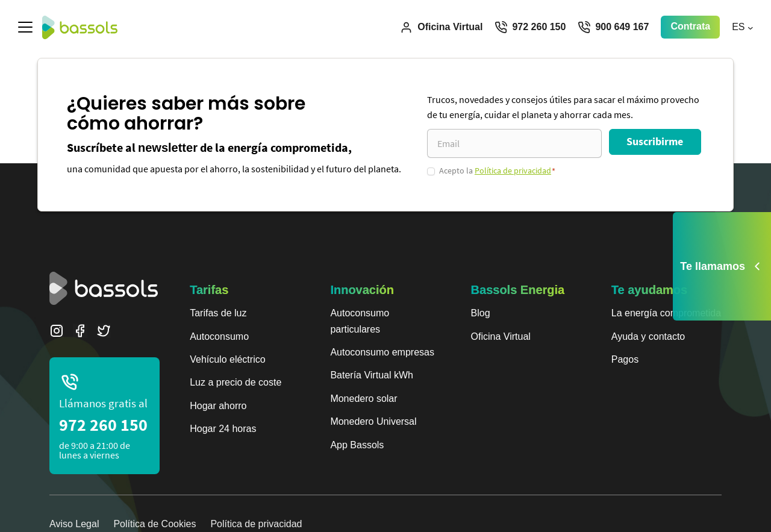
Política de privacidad (513, 171)
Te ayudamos (649, 290)
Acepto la (497, 171)
